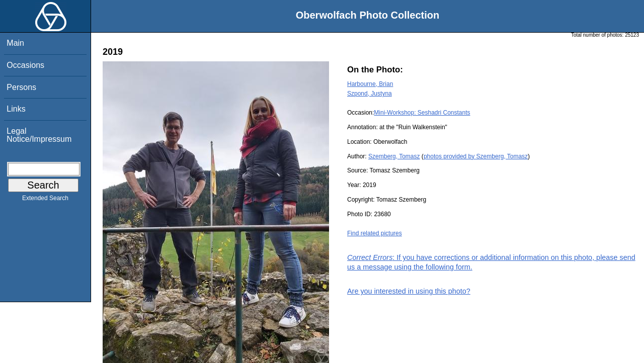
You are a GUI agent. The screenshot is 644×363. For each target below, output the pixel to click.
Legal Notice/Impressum (39, 135)
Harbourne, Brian (370, 84)
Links (16, 109)
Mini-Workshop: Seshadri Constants (422, 113)
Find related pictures (375, 233)
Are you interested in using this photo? (409, 291)
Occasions (25, 65)
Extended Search (45, 200)
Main (15, 43)
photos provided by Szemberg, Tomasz (476, 156)
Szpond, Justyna (370, 94)
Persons (21, 87)
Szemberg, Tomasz (394, 156)
